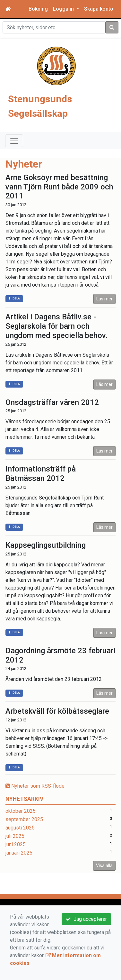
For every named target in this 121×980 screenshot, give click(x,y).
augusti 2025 (20, 828)
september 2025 (24, 819)
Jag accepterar (86, 919)
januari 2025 (19, 853)
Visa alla (104, 866)
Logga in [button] (64, 9)
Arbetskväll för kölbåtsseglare (57, 711)
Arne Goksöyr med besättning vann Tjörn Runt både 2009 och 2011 (59, 187)
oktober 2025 (21, 811)
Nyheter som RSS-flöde (35, 786)
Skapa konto (99, 9)
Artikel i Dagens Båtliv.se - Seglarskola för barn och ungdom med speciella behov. (56, 326)
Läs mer (104, 299)
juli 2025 (15, 836)
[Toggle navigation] (14, 141)
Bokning (38, 9)
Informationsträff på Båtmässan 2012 (41, 474)
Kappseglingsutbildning (46, 545)
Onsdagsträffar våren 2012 (52, 402)
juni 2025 (16, 844)
